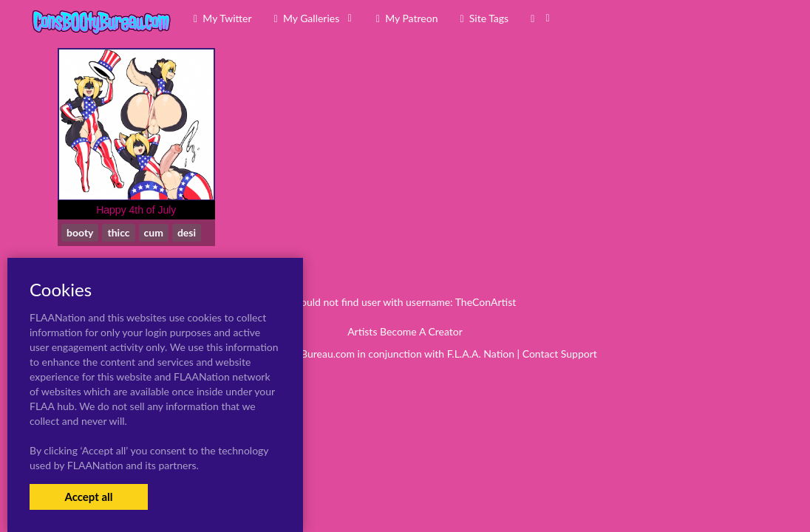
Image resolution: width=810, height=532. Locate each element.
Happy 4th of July (136, 210)
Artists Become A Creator (405, 331)
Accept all (88, 497)
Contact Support (560, 354)
